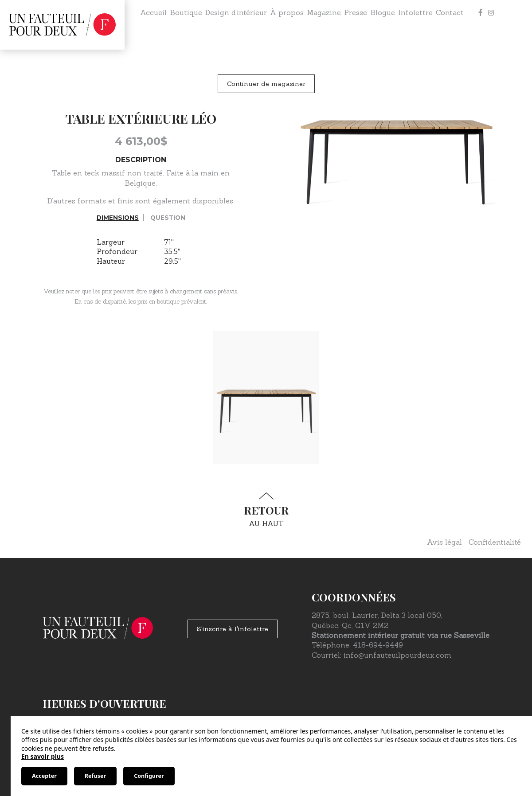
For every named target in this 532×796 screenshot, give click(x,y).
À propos (287, 12)
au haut (266, 510)
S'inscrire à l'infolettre (233, 629)
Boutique (186, 12)
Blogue (383, 12)
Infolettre (415, 12)
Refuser (95, 776)
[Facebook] (481, 12)
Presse (356, 12)
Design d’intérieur (236, 12)
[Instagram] (491, 12)
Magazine (324, 12)
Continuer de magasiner (266, 84)
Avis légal (444, 542)
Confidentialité (495, 542)
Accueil (153, 12)
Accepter (44, 776)
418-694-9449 (378, 645)
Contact (450, 12)
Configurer (149, 776)
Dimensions (118, 218)
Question (168, 218)
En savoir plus (43, 756)
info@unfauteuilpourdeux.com (397, 655)
